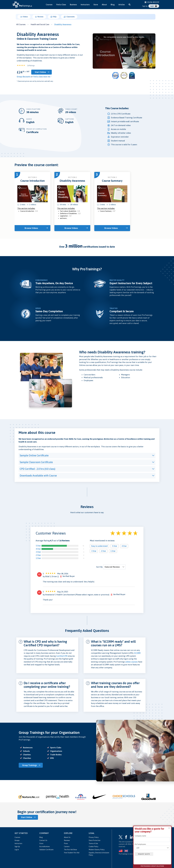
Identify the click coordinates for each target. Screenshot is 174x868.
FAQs (53, 17)
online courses (131, 662)
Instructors (85, 5)
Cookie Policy (93, 846)
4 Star (38, 549)
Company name (140, 836)
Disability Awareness (63, 24)
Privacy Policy (94, 837)
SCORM (137, 653)
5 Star (38, 546)
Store (96, 5)
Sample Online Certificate (34, 455)
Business (73, 5)
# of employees (140, 844)
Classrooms (69, 17)
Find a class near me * (42, 77)
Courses (49, 5)
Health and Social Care (40, 24)
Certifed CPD (62, 656)
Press (66, 843)
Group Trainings (30, 765)
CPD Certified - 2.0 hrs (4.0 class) (38, 469)
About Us (67, 837)
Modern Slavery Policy (97, 849)
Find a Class (61, 5)
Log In (17, 849)
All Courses (21, 24)
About (104, 5)
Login (154, 6)
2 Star (38, 555)
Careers (67, 846)
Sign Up (145, 6)
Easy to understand (99, 546)
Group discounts (24, 77)
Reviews (39, 17)
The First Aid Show (70, 849)
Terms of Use (93, 843)
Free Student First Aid (72, 853)
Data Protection (95, 840)
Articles (122, 5)
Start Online (40, 72)
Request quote (144, 854)
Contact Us (43, 840)
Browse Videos (31, 228)
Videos (24, 17)
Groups (17, 840)
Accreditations (45, 846)
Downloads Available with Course (38, 475)
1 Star (38, 558)
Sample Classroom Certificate (36, 462)
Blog (113, 5)
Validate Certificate (46, 849)
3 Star (38, 552)
